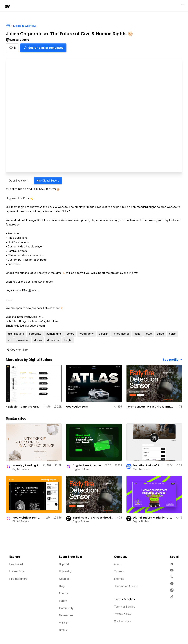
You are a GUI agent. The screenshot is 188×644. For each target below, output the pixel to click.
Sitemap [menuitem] (119, 579)
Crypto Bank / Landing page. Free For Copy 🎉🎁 (88, 465)
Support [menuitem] (64, 564)
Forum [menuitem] (63, 601)
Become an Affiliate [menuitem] (126, 586)
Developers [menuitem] (66, 615)
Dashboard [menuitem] (16, 564)
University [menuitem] (65, 571)
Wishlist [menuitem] (64, 623)
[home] (7, 7)
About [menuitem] (118, 564)
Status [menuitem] (63, 630)
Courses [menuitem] (64, 579)
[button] (12, 48)
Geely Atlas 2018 (77, 407)
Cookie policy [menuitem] (123, 621)
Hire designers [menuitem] (18, 579)
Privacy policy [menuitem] (123, 614)
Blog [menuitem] (62, 586)
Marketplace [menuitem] (17, 571)
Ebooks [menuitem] (64, 593)
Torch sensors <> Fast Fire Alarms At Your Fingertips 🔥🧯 (150, 407)
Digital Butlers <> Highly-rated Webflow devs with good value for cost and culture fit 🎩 (154, 518)
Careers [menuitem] (119, 571)
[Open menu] (182, 6)
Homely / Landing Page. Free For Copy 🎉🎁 (27, 465)
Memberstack (141, 469)
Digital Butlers (21, 469)
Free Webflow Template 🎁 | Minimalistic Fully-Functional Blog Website (27, 518)
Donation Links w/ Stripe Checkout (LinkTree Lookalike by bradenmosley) (149, 465)
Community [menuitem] (66, 608)
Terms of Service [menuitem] (125, 607)
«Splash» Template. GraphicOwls (23, 407)
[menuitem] (172, 564)
